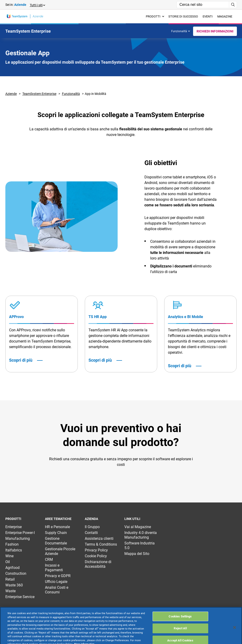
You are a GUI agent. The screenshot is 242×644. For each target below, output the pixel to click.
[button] (37, 5)
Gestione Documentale (56, 541)
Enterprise (14, 527)
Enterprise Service (20, 597)
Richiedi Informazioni (215, 31)
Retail (10, 579)
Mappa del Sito (137, 554)
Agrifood (12, 568)
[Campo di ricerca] (203, 5)
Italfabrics (14, 550)
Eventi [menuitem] (208, 16)
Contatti (91, 533)
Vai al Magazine (138, 527)
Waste (10, 591)
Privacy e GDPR (58, 576)
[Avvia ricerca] (233, 5)
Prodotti (155, 16)
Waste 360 (14, 585)
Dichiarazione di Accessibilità (98, 564)
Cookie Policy (96, 556)
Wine (9, 556)
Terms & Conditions (101, 544)
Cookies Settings (180, 628)
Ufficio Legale (56, 582)
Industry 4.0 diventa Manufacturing (141, 535)
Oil (8, 562)
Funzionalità (181, 31)
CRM (49, 559)
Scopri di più (21, 360)
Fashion (12, 544)
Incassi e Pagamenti (54, 568)
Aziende (11, 94)
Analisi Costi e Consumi (57, 590)
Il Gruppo (92, 527)
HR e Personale (57, 527)
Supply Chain (56, 533)
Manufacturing (18, 538)
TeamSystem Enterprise (39, 94)
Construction (16, 573)
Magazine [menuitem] (225, 16)
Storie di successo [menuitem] (183, 16)
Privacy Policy (96, 550)
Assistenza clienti (99, 538)
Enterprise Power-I (20, 533)
